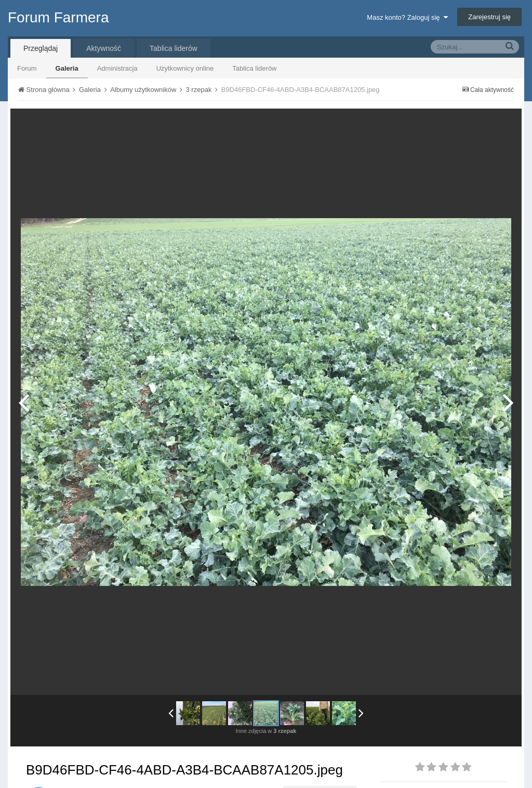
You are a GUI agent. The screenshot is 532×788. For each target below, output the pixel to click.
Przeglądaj (41, 48)
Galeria (67, 68)
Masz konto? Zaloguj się (407, 17)
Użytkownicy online (185, 68)
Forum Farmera (58, 17)
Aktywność (104, 48)
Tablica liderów (254, 68)
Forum (27, 68)
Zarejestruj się (489, 17)
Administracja (117, 68)
